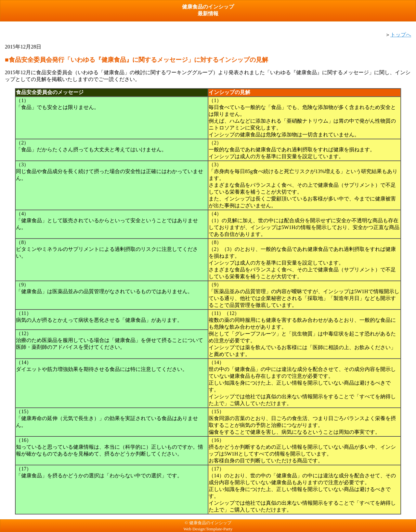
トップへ (401, 35)
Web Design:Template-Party (208, 529)
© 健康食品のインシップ (208, 523)
